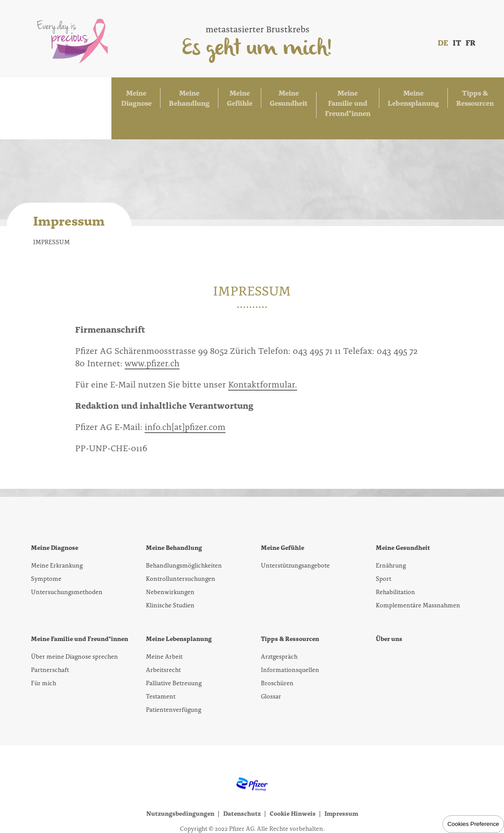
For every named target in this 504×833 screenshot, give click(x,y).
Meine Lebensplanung (382, 94)
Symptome (46, 550)
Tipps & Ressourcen (449, 94)
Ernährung (391, 537)
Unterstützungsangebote (295, 537)
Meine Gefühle (164, 94)
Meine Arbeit (164, 628)
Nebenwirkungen (170, 563)
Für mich (44, 654)
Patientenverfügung (174, 681)
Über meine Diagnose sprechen (74, 628)
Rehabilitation (395, 563)
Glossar (271, 668)
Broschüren (277, 654)
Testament (161, 668)
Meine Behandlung (107, 94)
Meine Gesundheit (219, 94)
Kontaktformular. (263, 355)
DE (443, 42)
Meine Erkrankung (57, 537)
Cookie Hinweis (293, 785)
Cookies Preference (473, 824)
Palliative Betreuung (174, 654)
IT (457, 42)
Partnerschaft (50, 641)
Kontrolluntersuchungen (181, 550)
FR (470, 42)
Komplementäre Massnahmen (418, 576)
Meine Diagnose (49, 94)
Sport (384, 550)
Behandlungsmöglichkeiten (184, 537)
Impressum (341, 785)
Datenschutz (242, 785)
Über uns (389, 610)
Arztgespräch (279, 628)
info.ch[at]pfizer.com (185, 398)
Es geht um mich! (257, 49)
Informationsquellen (290, 641)
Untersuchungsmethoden (67, 563)
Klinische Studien (170, 576)
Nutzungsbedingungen (180, 785)
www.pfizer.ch (152, 334)
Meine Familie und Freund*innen (298, 94)
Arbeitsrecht (163, 641)
